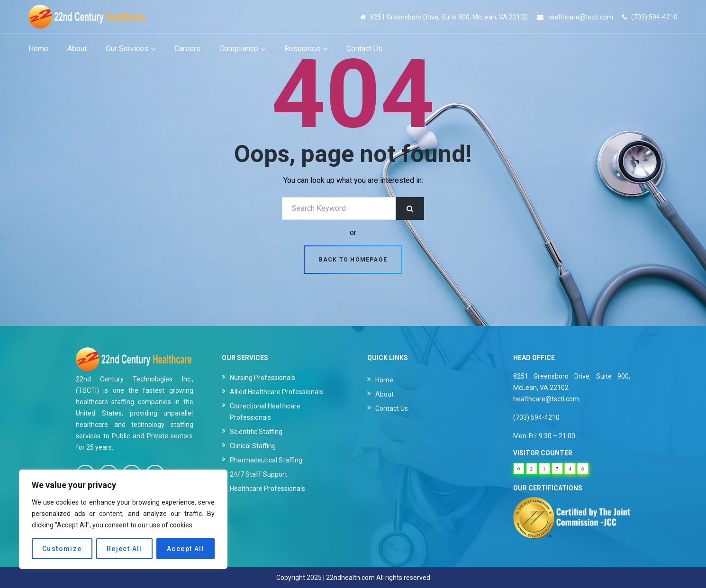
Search (410, 208)
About (385, 394)
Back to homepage (353, 260)
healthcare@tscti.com (580, 17)
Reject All (124, 549)
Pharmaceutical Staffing (266, 460)
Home (384, 380)
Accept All (186, 549)
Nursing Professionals (262, 378)
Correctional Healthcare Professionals (265, 412)
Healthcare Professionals (267, 488)
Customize (62, 549)
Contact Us (392, 408)
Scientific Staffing (256, 432)
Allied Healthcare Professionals (276, 392)
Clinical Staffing (253, 446)
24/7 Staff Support (258, 474)
